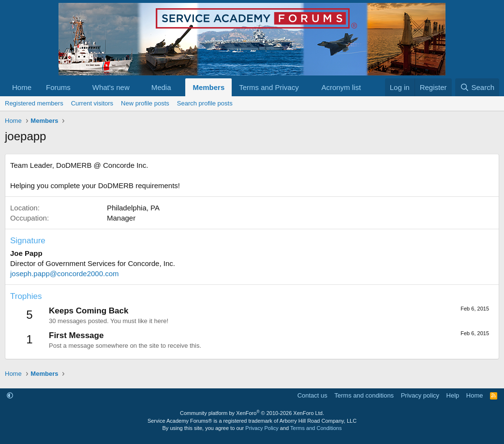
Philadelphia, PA (133, 208)
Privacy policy (420, 395)
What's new (111, 87)
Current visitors (92, 103)
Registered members (34, 103)
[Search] (477, 87)
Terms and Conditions (316, 428)
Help (453, 395)
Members (208, 87)
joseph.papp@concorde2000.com (65, 274)
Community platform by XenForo (252, 413)
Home (22, 87)
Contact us (312, 395)
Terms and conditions (364, 395)
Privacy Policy (262, 428)
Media (161, 87)
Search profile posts (205, 103)
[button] (78, 87)
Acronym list (341, 87)
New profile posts (145, 103)
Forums (58, 87)
